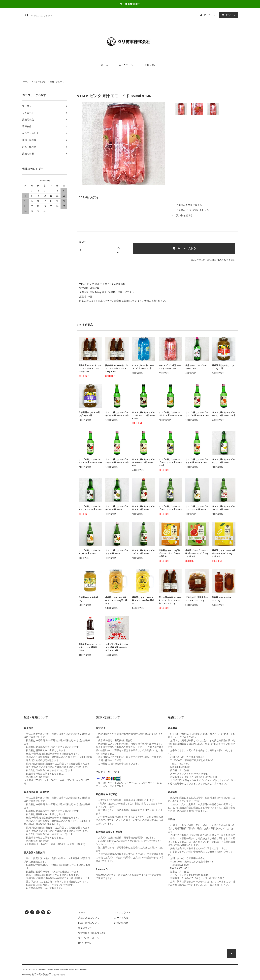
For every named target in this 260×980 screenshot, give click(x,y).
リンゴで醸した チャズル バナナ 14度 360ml (223, 461)
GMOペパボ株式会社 (64, 969)
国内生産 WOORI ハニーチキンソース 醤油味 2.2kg (90, 647)
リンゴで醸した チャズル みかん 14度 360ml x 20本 (224, 414)
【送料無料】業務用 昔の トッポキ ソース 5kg (197, 599)
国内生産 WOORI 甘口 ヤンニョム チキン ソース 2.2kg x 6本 (90, 368)
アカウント (209, 15)
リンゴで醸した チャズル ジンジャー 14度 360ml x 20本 (143, 462)
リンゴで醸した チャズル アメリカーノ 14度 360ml (90, 508)
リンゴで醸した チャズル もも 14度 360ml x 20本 (197, 461)
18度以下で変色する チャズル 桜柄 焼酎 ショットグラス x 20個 (117, 647)
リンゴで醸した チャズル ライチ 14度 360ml (223, 508)
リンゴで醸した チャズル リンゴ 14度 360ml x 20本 (197, 414)
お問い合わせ (152, 65)
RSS (81, 943)
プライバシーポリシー (90, 938)
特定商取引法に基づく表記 (221, 260)
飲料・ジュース (57, 82)
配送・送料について (89, 923)
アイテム (228, 15)
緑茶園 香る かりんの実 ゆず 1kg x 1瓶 (89, 414)
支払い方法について (89, 918)
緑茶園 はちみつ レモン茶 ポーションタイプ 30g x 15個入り (224, 553)
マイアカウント (122, 912)
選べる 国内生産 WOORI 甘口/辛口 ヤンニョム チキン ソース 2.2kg (170, 600)
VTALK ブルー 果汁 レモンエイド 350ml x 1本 (143, 367)
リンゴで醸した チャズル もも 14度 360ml (116, 552)
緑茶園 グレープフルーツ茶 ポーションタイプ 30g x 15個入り (197, 553)
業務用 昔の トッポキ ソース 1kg (223, 599)
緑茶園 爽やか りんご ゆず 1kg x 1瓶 (223, 367)
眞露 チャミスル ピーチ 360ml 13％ (196, 367)
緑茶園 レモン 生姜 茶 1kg (88, 599)
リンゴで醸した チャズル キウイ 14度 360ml (116, 508)
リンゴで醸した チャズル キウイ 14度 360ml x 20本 (117, 414)
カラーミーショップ (30, 969)
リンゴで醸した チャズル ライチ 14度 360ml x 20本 (117, 461)
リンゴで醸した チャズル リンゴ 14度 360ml (143, 508)
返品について (198, 260)
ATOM (88, 943)
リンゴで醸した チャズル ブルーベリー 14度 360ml (170, 508)
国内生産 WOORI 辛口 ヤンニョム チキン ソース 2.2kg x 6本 (117, 368)
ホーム (105, 65)
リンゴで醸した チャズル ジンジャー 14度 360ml (197, 508)
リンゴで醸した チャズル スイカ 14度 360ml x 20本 (90, 461)
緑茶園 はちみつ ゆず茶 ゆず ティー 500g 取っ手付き (116, 600)
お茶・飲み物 (39, 82)
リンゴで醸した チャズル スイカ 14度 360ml (143, 552)
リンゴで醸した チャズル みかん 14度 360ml (90, 552)
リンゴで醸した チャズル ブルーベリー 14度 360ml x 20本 (170, 462)
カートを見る (121, 918)
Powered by (44, 975)
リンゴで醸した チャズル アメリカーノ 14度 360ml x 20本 (143, 415)
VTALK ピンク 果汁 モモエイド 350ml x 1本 (170, 367)
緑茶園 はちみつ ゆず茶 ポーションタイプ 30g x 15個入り (169, 553)
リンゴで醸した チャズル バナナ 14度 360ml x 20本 (170, 414)
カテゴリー (127, 65)
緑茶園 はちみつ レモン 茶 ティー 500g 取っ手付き (143, 600)
